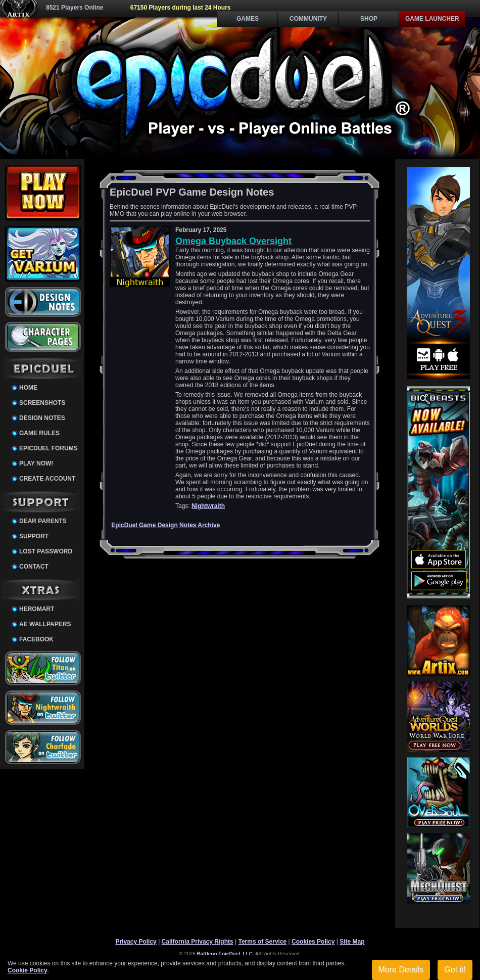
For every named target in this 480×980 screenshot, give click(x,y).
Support (34, 536)
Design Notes (42, 418)
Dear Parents (43, 521)
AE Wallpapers (45, 624)
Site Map (352, 942)
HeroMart (37, 609)
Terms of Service (262, 942)
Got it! (455, 970)
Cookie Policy (28, 970)
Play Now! (36, 463)
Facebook (36, 639)
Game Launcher (432, 19)
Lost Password (46, 551)
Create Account (47, 479)
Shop (369, 19)
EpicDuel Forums (49, 448)
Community (308, 19)
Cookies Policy (313, 942)
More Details (401, 970)
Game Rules (39, 433)
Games (248, 19)
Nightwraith (208, 506)
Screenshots (42, 403)
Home (28, 388)
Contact (34, 567)
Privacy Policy (136, 942)
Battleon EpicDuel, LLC (225, 954)
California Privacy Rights (198, 942)
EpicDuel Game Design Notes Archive (165, 525)
